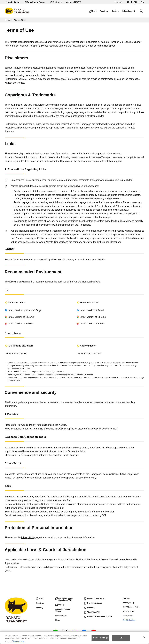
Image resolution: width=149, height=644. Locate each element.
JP (128, 2)
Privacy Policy (28, 537)
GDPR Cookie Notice (105, 429)
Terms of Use (128, 616)
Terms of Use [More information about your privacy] (18, 643)
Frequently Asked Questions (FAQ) (64, 599)
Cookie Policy (28, 425)
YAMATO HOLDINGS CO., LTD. (98, 617)
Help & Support (132, 11)
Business (56, 2)
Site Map (118, 2)
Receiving (107, 11)
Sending (118, 11)
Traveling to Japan (35, 2)
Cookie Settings (129, 620)
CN (143, 2)
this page (27, 455)
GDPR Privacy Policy (131, 607)
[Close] (144, 639)
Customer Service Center (63, 610)
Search (143, 10)
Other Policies (129, 611)
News (58, 620)
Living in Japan (12, 2)
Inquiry (60, 605)
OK (121, 639)
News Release (61, 616)
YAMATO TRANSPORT (95, 598)
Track (96, 11)
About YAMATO (74, 2)
